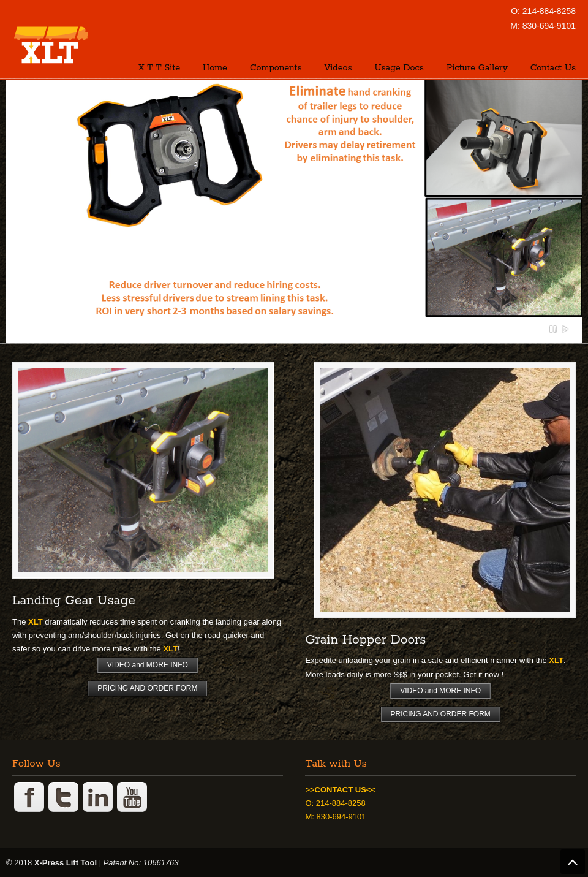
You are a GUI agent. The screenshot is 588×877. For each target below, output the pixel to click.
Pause (554, 329)
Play (565, 329)
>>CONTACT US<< (340, 790)
